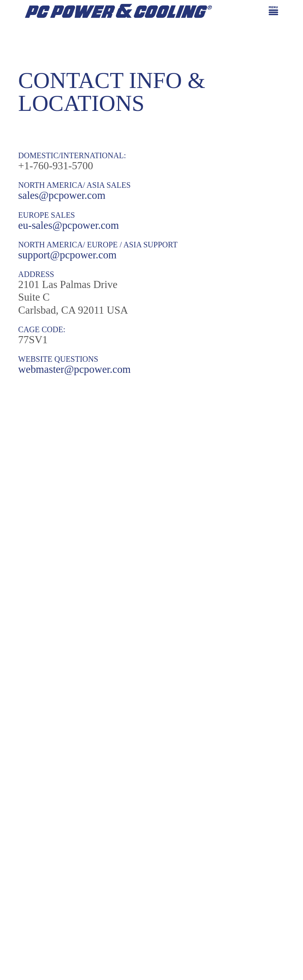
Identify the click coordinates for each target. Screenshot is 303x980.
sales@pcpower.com (62, 195)
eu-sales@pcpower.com (68, 225)
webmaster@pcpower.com (74, 369)
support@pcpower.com (67, 255)
